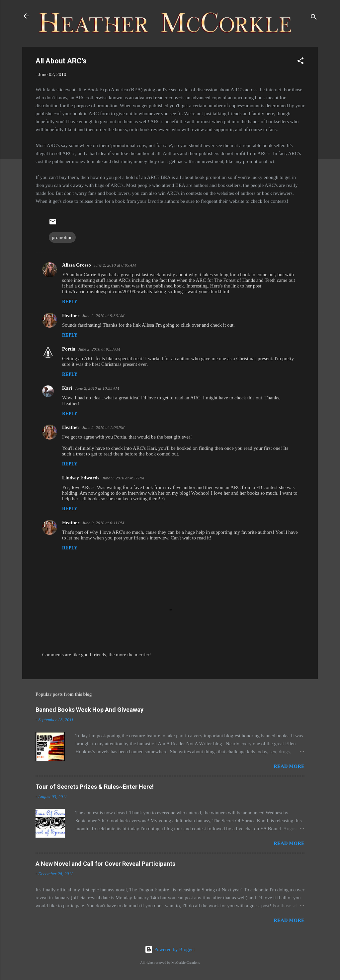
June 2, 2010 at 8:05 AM (115, 265)
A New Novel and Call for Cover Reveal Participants (105, 864)
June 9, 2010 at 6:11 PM (103, 523)
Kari (67, 388)
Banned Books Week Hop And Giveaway (89, 710)
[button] (300, 62)
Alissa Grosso (77, 265)
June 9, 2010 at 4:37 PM (123, 478)
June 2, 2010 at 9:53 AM (99, 349)
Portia (69, 349)
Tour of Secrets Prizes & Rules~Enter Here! (95, 787)
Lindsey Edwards (81, 478)
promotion (62, 237)
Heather (71, 315)
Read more (289, 766)
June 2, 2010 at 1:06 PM (103, 427)
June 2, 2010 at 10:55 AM (97, 388)
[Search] (314, 18)
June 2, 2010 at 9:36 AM (103, 316)
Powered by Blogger (170, 949)
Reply (70, 302)
